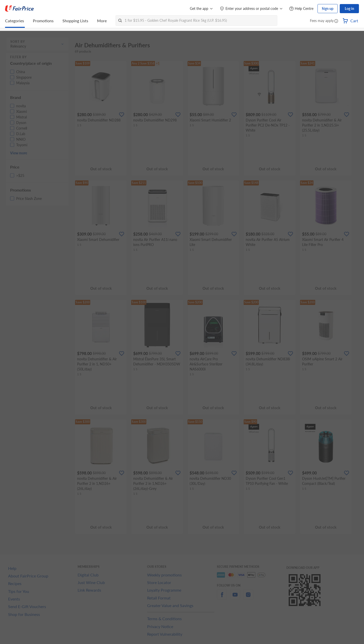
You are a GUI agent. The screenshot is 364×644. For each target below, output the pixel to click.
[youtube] (235, 598)
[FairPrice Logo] (19, 9)
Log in (349, 8)
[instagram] (248, 598)
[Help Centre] (301, 9)
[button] (336, 21)
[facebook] (222, 598)
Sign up (328, 8)
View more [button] (19, 153)
